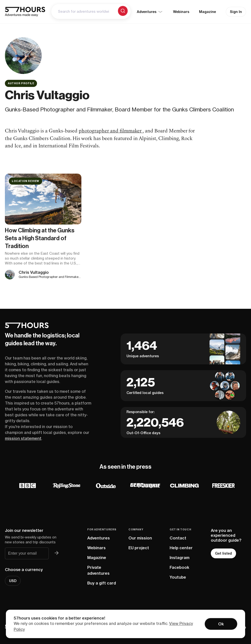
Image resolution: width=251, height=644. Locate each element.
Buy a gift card (102, 583)
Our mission (140, 538)
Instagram (180, 558)
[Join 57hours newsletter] (57, 553)
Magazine (207, 12)
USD (13, 581)
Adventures (99, 538)
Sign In (236, 12)
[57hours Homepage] (25, 12)
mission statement (23, 438)
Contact (178, 538)
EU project (139, 548)
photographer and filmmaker (111, 131)
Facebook (179, 567)
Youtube (178, 577)
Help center (181, 548)
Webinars (181, 12)
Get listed (223, 553)
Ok (221, 624)
